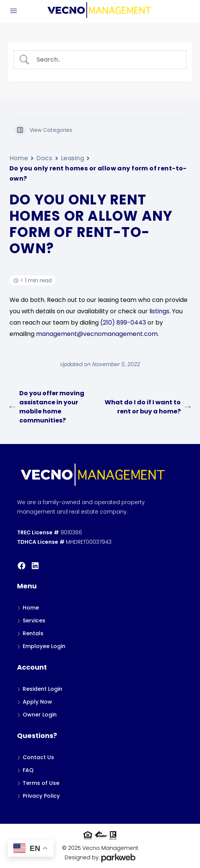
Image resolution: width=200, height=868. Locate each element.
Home (19, 158)
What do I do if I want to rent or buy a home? (148, 407)
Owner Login (40, 715)
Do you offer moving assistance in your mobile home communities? (47, 407)
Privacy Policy (41, 796)
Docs (44, 158)
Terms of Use (41, 783)
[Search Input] (107, 60)
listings (159, 311)
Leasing (73, 158)
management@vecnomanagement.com (97, 334)
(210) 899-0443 (123, 323)
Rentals (33, 633)
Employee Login (44, 646)
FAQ (28, 770)
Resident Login (43, 689)
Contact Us (38, 757)
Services (34, 620)
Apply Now (37, 702)
